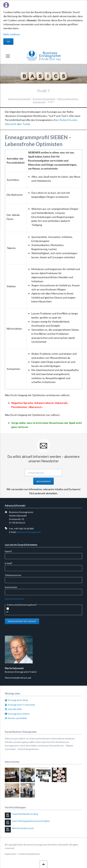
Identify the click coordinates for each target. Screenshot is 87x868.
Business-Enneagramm (29, 532)
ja (7, 612)
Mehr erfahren (12, 34)
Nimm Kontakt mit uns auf (22, 621)
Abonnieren (43, 481)
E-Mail (10, 563)
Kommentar (11, 587)
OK (8, 41)
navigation (8, 56)
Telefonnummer (13, 575)
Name (10, 551)
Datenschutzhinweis (15, 599)
